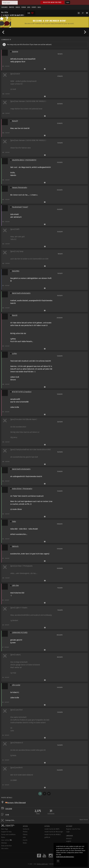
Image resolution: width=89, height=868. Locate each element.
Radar (25, 843)
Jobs (29, 7)
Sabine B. (15, 546)
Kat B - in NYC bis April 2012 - (15, 15)
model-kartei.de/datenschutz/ (65, 857)
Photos (12, 7)
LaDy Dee (15, 585)
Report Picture (84, 820)
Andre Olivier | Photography (22, 489)
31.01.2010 (9, 809)
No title (5, 12)
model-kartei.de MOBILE (53, 835)
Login (68, 2)
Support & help (6, 832)
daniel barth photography (21, 293)
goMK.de (47, 837)
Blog (39, 7)
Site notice (5, 849)
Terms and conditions (8, 835)
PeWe (14, 522)
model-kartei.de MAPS (52, 829)
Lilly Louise (16, 685)
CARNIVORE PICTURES (20, 633)
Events (34, 7)
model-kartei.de (42, 864)
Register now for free (52, 2)
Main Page (5, 829)
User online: (7, 840)
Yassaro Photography (20, 188)
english (69, 841)
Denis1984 (16, 271)
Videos (18, 7)
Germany (10, 803)
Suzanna (15, 52)
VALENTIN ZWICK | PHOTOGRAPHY (24, 160)
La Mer (14, 354)
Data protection (6, 846)
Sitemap (4, 843)
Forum (24, 7)
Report (7, 66)
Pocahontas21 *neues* (20, 207)
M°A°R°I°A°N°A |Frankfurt (22, 392)
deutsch (69, 839)
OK (58, 861)
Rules (3, 837)
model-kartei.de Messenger (54, 832)
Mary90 (15, 315)
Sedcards (4, 7)
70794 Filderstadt (20, 803)
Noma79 (15, 121)
